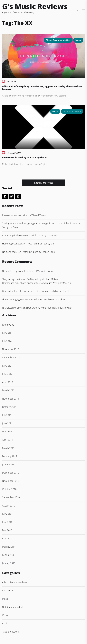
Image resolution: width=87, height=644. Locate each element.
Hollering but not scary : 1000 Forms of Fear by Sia (28, 244)
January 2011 (9, 465)
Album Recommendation (58, 40)
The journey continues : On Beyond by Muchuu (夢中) (29, 279)
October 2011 (9, 407)
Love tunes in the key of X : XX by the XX (25, 157)
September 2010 (11, 497)
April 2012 (8, 382)
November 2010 (11, 481)
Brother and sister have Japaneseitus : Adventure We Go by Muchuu (37, 283)
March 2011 (8, 448)
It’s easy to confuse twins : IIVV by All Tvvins (24, 215)
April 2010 (8, 538)
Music (78, 40)
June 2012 (7, 374)
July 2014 (7, 341)
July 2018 (7, 333)
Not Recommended (12, 607)
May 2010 (7, 530)
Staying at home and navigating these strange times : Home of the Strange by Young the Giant (41, 225)
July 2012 (7, 366)
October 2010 (9, 489)
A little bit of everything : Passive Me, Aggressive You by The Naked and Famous (42, 88)
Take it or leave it (72, 111)
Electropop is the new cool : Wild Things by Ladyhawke (30, 235)
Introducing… (9, 591)
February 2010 (10, 555)
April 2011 (8, 440)
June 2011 (7, 423)
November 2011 (11, 399)
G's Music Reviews (35, 6)
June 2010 (7, 522)
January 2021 (9, 325)
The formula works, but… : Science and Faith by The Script (39, 291)
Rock (5, 624)
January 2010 (9, 563)
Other (5, 615)
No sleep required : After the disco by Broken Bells (28, 252)
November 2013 (11, 349)
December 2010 (11, 473)
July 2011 (7, 415)
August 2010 (9, 506)
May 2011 (7, 432)
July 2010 (7, 514)
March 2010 (8, 547)
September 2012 (11, 358)
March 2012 (8, 390)
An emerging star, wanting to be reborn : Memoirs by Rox (36, 299)
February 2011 (10, 456)
